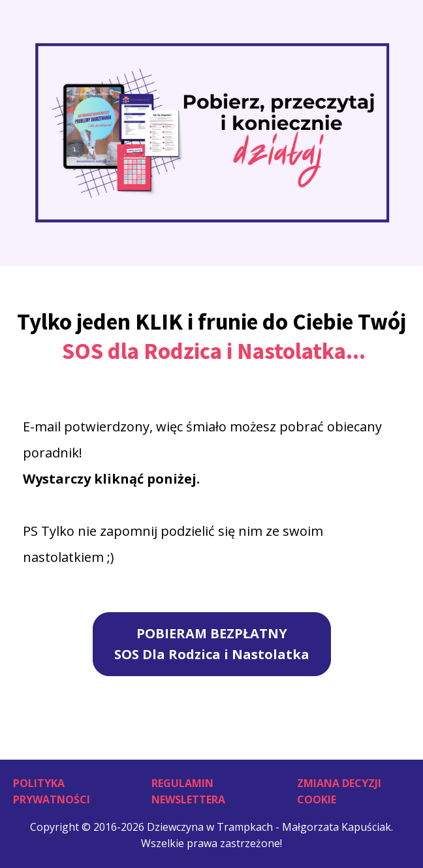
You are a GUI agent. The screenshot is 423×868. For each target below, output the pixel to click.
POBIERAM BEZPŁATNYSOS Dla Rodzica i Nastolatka (212, 644)
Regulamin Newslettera (188, 792)
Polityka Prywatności (52, 792)
